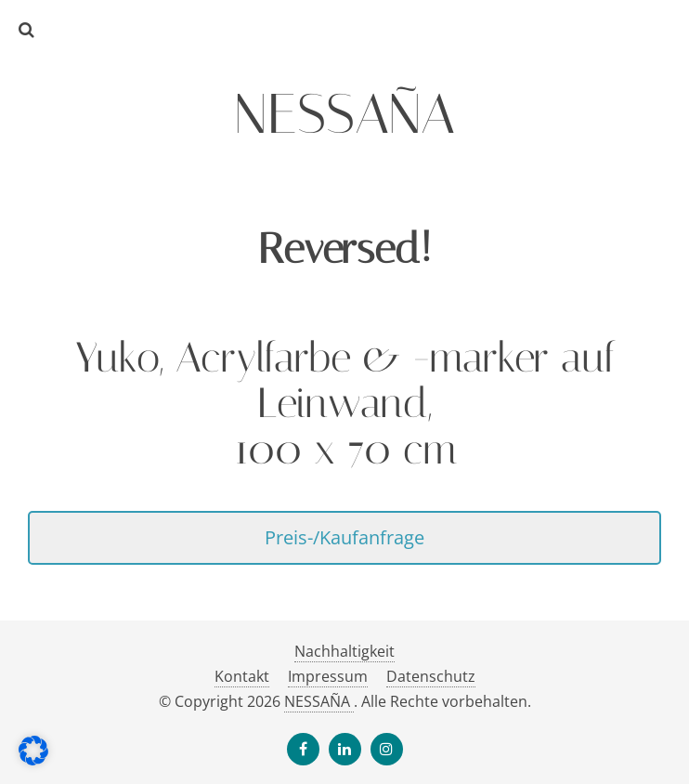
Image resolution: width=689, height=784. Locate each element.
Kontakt (242, 676)
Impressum (328, 676)
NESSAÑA (319, 701)
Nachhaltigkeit (344, 651)
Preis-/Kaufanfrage (344, 537)
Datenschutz (431, 676)
